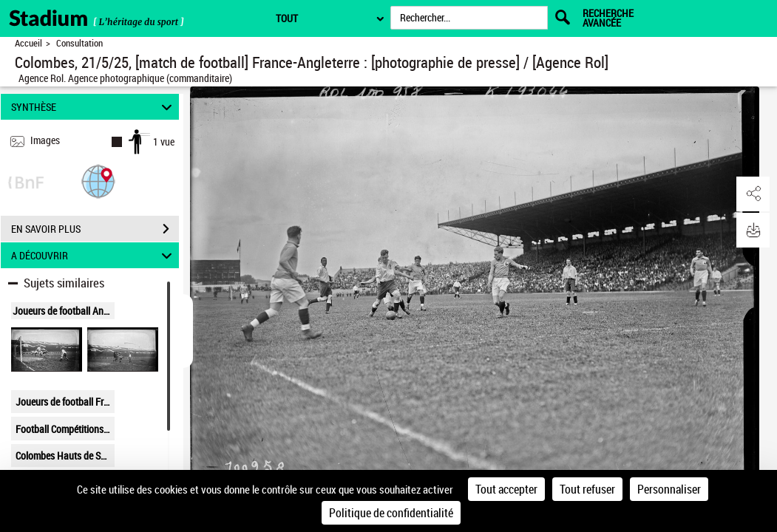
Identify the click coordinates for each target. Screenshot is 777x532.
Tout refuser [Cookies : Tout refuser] (587, 489)
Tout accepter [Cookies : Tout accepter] (506, 489)
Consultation (79, 43)
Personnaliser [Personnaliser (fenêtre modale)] (669, 489)
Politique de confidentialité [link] (391, 513)
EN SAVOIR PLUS (95, 229)
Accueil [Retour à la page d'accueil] (28, 43)
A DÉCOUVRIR (94, 255)
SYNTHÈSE (94, 107)
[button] (98, 181)
